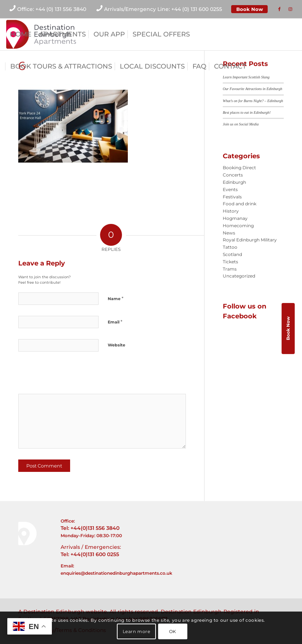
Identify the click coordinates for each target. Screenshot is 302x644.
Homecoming (238, 226)
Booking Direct (239, 168)
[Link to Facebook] (279, 9)
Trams (230, 269)
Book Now (250, 9)
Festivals (232, 197)
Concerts (233, 175)
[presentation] (68, 375)
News (229, 233)
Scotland (232, 254)
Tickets (230, 262)
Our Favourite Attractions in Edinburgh (253, 89)
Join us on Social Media (241, 124)
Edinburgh (234, 182)
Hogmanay (235, 218)
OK (173, 631)
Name (116, 298)
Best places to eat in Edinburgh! (247, 112)
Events (230, 189)
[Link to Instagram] (290, 9)
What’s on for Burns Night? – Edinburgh (253, 101)
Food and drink (240, 204)
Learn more (137, 631)
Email (115, 322)
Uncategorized (239, 276)
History (231, 211)
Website (116, 345)
